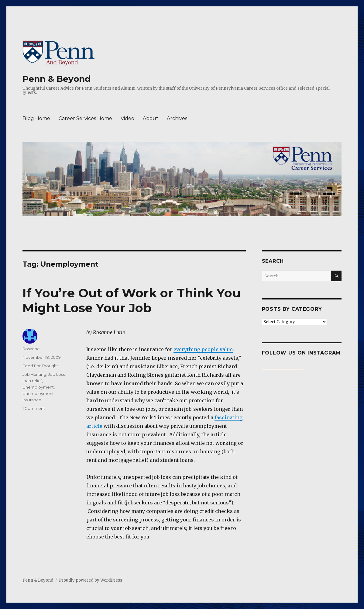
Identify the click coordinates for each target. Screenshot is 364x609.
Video (127, 118)
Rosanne (31, 349)
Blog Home (36, 118)
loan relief (32, 381)
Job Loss (56, 374)
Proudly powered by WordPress (91, 580)
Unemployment (38, 387)
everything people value (203, 349)
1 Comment (34, 408)
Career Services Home (85, 118)
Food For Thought (40, 366)
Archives (177, 118)
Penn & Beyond (57, 79)
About (151, 118)
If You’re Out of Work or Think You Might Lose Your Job (132, 300)
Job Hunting (34, 374)
